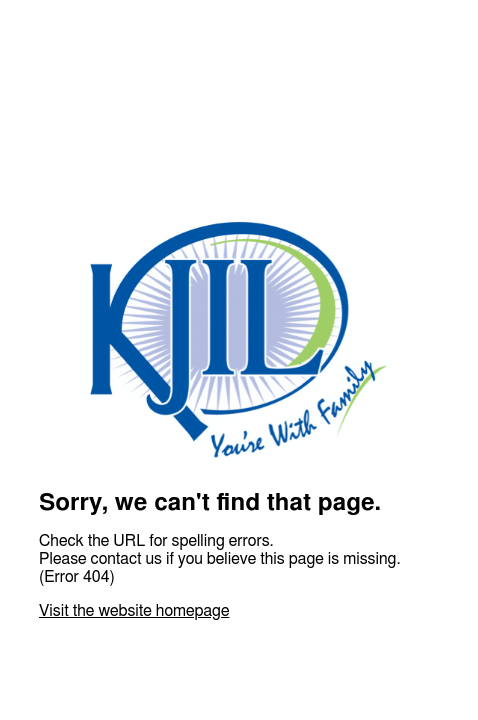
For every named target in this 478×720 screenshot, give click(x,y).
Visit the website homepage (134, 611)
